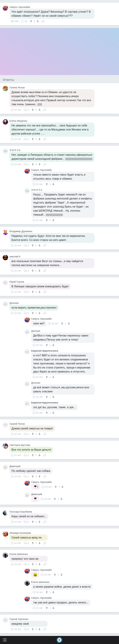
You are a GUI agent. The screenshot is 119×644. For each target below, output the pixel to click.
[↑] (31, 21)
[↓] (37, 21)
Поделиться (43, 21)
